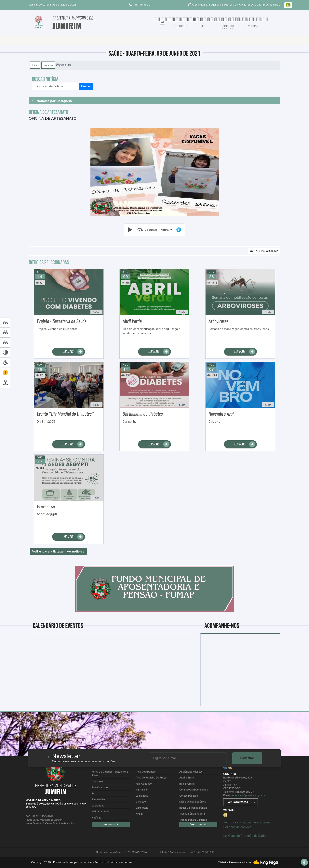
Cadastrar (247, 758)
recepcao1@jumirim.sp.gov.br (248, 796)
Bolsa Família (187, 784)
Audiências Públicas (191, 772)
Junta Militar (98, 800)
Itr (93, 794)
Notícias (48, 65)
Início (35, 65)
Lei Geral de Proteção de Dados (245, 836)
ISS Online (142, 790)
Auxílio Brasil (187, 778)
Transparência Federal (192, 814)
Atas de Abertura (146, 772)
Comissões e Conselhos (194, 790)
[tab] (162, 22)
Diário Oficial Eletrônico (193, 802)
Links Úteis (142, 808)
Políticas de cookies (237, 827)
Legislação (98, 806)
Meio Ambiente (101, 812)
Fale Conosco (100, 788)
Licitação (141, 802)
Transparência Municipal (193, 820)
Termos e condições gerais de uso (247, 822)
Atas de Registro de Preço (151, 778)
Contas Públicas (189, 796)
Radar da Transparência (193, 808)
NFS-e (139, 814)
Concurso (97, 782)
